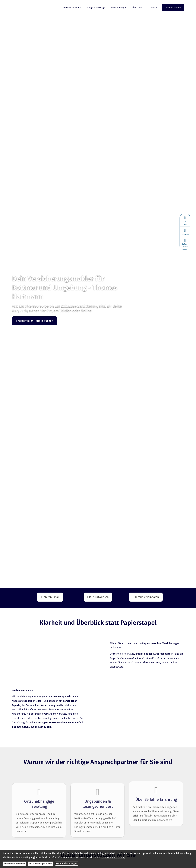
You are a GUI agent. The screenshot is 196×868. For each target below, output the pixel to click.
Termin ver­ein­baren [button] (146, 597)
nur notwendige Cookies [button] (41, 864)
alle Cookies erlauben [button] (14, 864)
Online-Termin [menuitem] (173, 8)
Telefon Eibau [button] (50, 597)
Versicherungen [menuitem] (71, 8)
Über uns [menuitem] (137, 8)
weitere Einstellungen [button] (67, 864)
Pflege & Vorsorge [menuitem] (96, 8)
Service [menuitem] (153, 8)
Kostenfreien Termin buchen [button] (34, 321)
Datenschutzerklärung (113, 858)
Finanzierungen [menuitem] (119, 8)
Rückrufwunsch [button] (98, 597)
